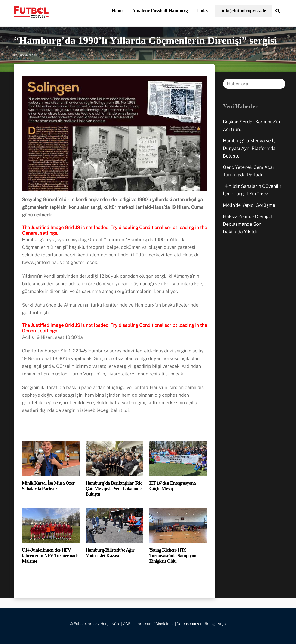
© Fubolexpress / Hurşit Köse (95, 624)
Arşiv (222, 624)
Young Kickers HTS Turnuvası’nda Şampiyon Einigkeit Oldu (173, 556)
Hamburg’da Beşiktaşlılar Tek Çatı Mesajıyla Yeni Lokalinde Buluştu (114, 489)
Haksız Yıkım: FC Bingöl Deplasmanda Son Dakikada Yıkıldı (248, 224)
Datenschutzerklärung (196, 624)
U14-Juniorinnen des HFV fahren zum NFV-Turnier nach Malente (50, 556)
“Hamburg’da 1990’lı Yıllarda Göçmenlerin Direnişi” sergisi (145, 41)
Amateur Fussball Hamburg (160, 11)
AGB (127, 624)
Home (118, 11)
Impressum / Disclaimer (154, 624)
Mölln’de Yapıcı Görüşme (249, 205)
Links (202, 11)
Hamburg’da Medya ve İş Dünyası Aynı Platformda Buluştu (249, 148)
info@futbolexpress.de (244, 11)
